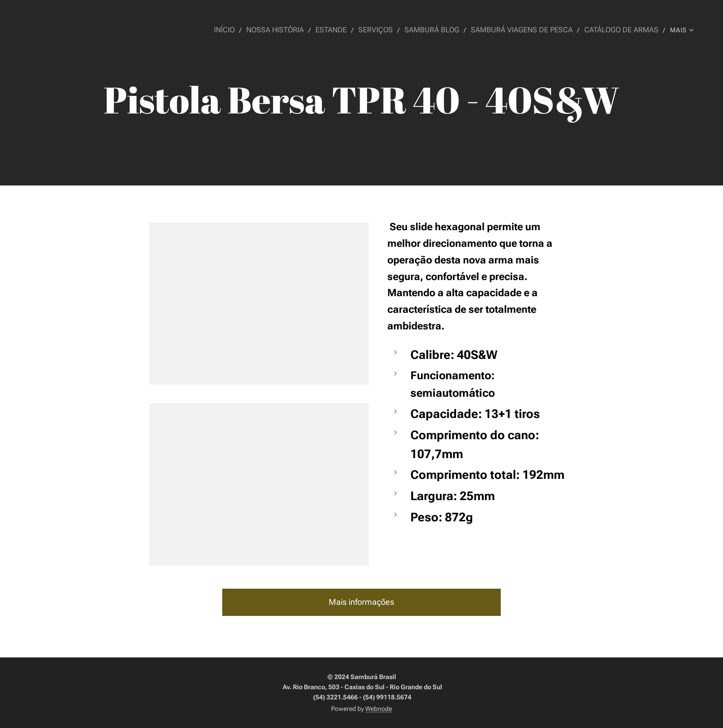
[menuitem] (245, 30)
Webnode (379, 709)
